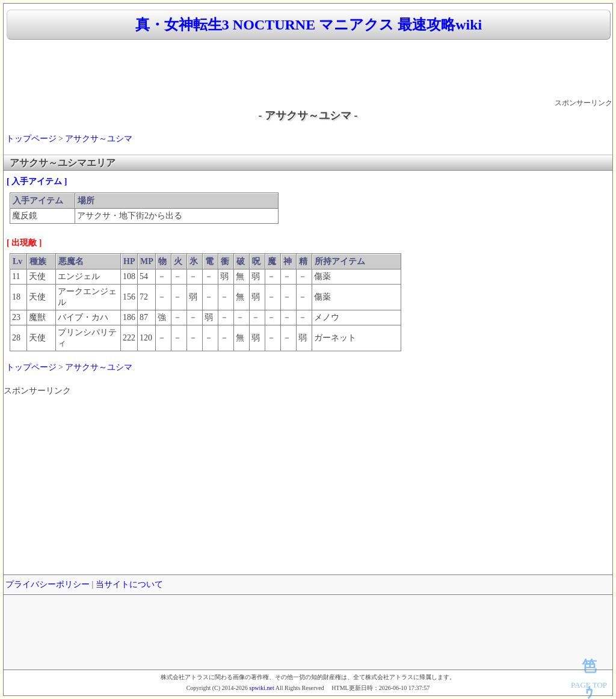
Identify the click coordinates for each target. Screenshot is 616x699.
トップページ (31, 139)
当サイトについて (129, 584)
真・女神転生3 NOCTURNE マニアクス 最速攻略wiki (309, 25)
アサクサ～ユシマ (99, 139)
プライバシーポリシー (48, 584)
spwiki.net (261, 688)
